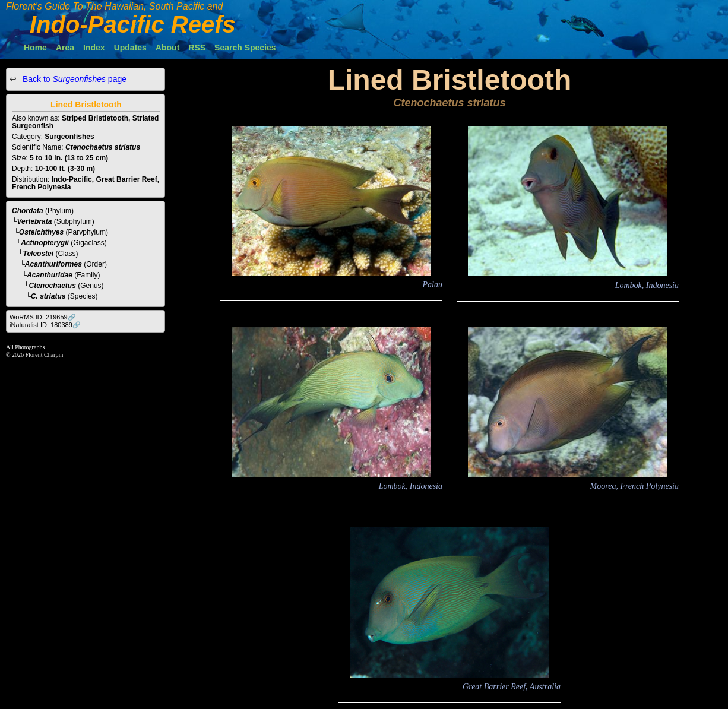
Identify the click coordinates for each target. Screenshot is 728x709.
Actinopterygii (45, 243)
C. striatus (48, 296)
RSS (197, 48)
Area (65, 48)
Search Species (245, 48)
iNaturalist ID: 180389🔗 (45, 325)
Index (94, 48)
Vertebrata (35, 221)
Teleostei (39, 254)
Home (35, 48)
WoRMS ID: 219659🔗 (43, 317)
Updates (130, 48)
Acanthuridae (50, 275)
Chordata (28, 211)
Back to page (73, 79)
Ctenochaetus (53, 286)
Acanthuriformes (53, 264)
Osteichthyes (41, 232)
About (167, 48)
